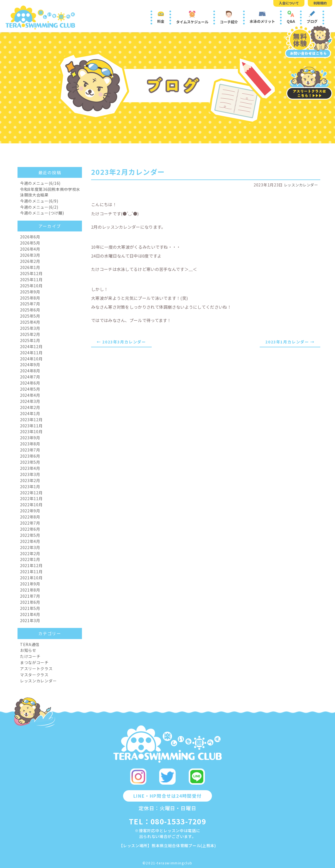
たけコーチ (30, 656)
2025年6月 (30, 310)
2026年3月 (30, 255)
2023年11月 (31, 426)
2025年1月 (30, 340)
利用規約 (320, 3)
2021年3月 (30, 620)
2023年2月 (30, 480)
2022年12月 (31, 493)
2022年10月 (31, 505)
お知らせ (28, 650)
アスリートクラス (36, 669)
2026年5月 (30, 243)
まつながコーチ (34, 662)
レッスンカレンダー (299, 185)
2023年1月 (30, 487)
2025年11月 (31, 280)
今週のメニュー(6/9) (39, 201)
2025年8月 (30, 298)
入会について (289, 3)
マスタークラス (34, 675)
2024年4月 (30, 395)
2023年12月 (31, 420)
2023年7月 (30, 450)
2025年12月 (31, 273)
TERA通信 (30, 644)
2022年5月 (30, 535)
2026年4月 (30, 249)
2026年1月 (30, 267)
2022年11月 (31, 498)
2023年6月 (30, 456)
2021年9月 (30, 584)
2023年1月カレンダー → (290, 342)
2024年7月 (30, 377)
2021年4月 (30, 614)
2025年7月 (30, 304)
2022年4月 (30, 541)
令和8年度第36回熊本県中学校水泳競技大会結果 (50, 192)
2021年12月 (31, 565)
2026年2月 (30, 261)
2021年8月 (30, 590)
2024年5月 (30, 389)
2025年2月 (30, 334)
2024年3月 (30, 401)
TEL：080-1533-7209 (167, 821)
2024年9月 (30, 365)
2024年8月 (30, 371)
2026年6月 (30, 237)
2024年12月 (31, 346)
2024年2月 (30, 407)
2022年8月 (30, 517)
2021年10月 (31, 578)
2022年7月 (30, 523)
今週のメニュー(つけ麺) (42, 213)
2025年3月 (30, 328)
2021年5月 (30, 608)
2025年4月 (30, 322)
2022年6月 (30, 529)
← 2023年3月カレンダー (121, 342)
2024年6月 (30, 383)
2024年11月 (31, 353)
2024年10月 (31, 359)
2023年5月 (30, 462)
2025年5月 (30, 316)
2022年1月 (30, 559)
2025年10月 (31, 286)
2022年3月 (30, 547)
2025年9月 (30, 292)
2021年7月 (30, 596)
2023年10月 (31, 431)
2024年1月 (30, 413)
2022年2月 (30, 553)
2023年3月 (30, 474)
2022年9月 (30, 511)
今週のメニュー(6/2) (39, 207)
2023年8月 (30, 444)
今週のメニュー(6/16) (40, 183)
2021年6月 (30, 602)
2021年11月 (31, 572)
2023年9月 (30, 438)
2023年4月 (30, 468)
